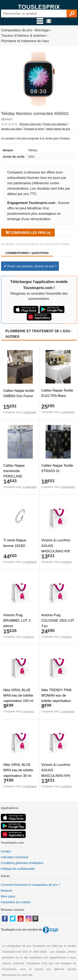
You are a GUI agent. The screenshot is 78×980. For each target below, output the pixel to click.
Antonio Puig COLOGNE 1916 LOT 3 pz (58, 620)
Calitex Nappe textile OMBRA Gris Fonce (19, 393)
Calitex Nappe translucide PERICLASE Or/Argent (14, 474)
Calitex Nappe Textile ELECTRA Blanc (57, 393)
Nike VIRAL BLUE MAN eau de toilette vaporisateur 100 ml (18, 695)
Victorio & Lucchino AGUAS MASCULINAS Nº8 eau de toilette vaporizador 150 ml (56, 551)
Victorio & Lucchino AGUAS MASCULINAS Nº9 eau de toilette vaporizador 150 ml (56, 776)
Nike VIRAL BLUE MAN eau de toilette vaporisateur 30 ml (18, 770)
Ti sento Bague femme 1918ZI (15, 543)
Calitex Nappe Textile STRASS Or (57, 468)
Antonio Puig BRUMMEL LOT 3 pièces (17, 620)
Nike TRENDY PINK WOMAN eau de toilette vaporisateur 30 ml (57, 698)
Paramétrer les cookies (16, 902)
